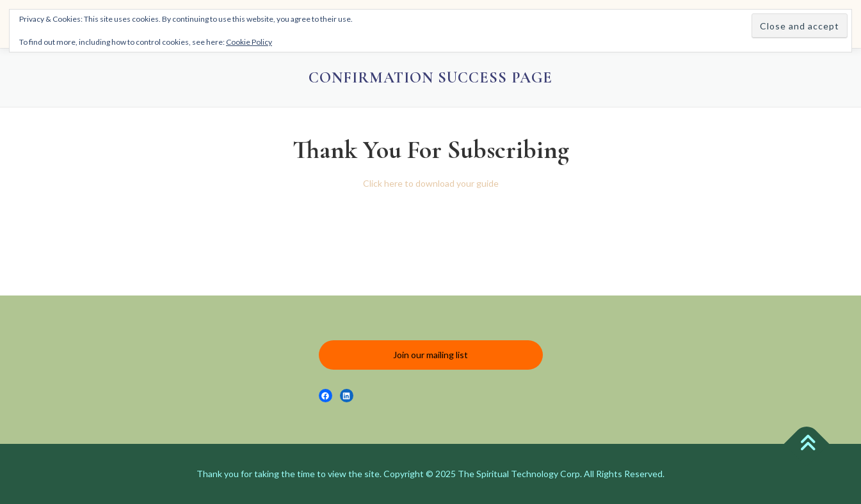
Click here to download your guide (431, 183)
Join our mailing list (430, 355)
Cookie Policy (249, 42)
